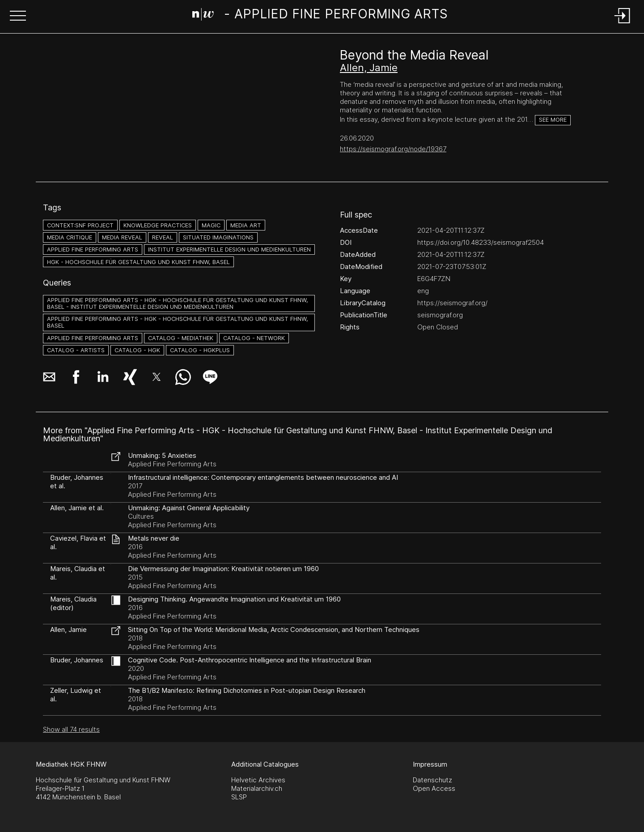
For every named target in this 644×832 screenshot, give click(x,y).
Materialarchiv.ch (257, 788)
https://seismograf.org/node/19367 (393, 149)
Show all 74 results (71, 729)
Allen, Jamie (369, 68)
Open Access (434, 788)
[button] (18, 17)
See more (553, 120)
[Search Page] (320, 16)
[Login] (623, 24)
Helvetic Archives (258, 780)
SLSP (239, 797)
